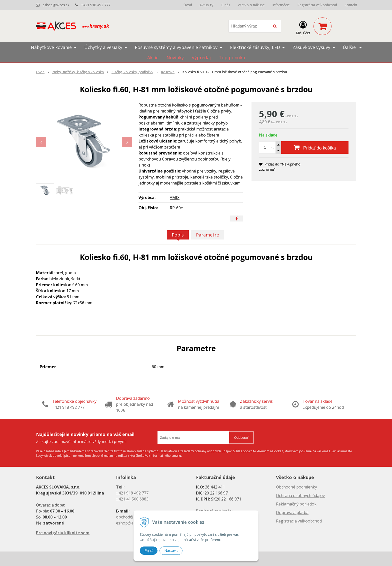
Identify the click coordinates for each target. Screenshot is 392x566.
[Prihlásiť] (303, 27)
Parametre (207, 235)
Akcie (153, 57)
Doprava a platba (292, 512)
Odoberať (241, 438)
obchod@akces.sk (132, 517)
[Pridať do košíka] (315, 147)
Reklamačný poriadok (296, 504)
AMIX (175, 197)
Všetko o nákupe (251, 5)
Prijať (149, 550)
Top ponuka (232, 57)
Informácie (281, 5)
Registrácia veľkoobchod (317, 5)
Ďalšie (352, 47)
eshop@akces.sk (56, 5)
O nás (225, 5)
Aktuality (206, 5)
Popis (178, 235)
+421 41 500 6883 (132, 499)
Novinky (175, 57)
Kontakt (351, 5)
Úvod (188, 5)
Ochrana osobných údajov (300, 495)
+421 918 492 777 (96, 5)
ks (272, 148)
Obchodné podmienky (296, 487)
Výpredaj (201, 57)
